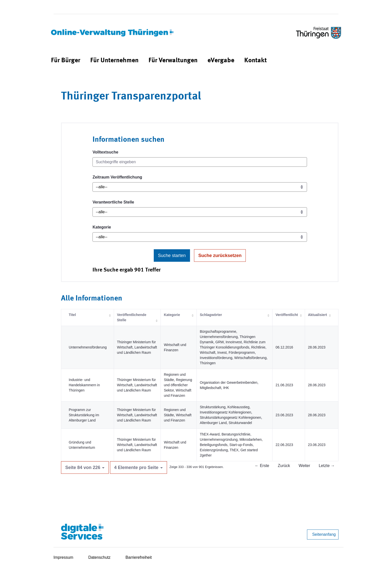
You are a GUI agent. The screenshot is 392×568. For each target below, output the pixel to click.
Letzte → (327, 466)
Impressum (63, 557)
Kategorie (102, 227)
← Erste (262, 466)
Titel (72, 315)
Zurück (284, 466)
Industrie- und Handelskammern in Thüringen (84, 385)
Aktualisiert (317, 315)
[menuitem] (66, 61)
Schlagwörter (211, 315)
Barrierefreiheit (139, 557)
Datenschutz (99, 557)
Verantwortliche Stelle (113, 202)
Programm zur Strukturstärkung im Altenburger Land (84, 415)
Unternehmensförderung (88, 347)
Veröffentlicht (287, 315)
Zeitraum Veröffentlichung (117, 177)
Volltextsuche (105, 152)
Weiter (304, 466)
